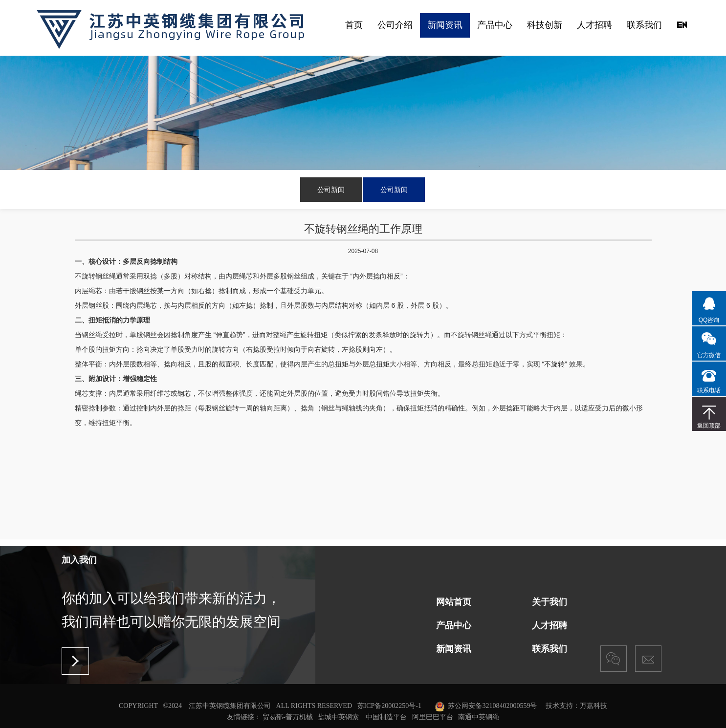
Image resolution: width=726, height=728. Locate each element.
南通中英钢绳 (479, 717)
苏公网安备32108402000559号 (492, 706)
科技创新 (545, 25)
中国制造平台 (386, 717)
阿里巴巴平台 (433, 717)
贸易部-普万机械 (288, 717)
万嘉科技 (594, 706)
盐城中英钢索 (338, 717)
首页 (354, 25)
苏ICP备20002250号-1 (389, 706)
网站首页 (454, 602)
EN (682, 25)
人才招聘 (594, 25)
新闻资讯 (445, 25)
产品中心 (495, 25)
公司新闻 (331, 190)
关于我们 (550, 602)
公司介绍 (395, 25)
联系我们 (644, 25)
